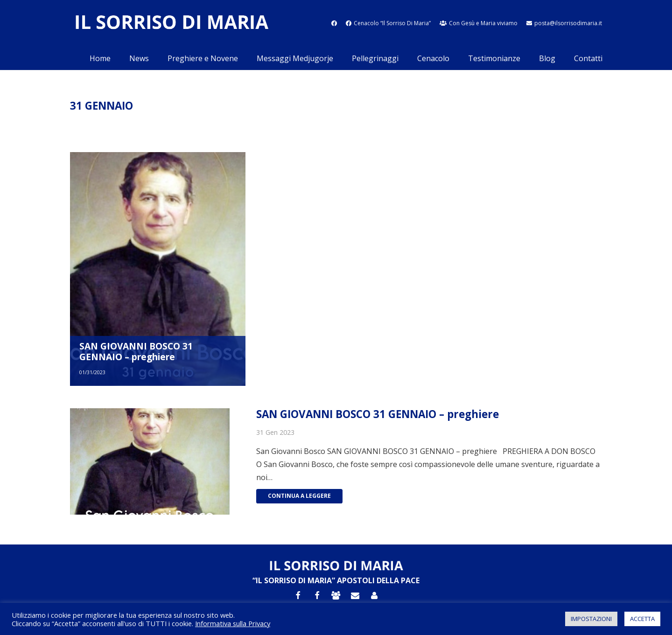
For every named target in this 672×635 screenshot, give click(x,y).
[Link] (171, 24)
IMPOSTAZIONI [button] (591, 619)
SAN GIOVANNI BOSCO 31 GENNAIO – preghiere (136, 351)
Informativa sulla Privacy (233, 623)
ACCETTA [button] (642, 619)
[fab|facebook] (334, 23)
